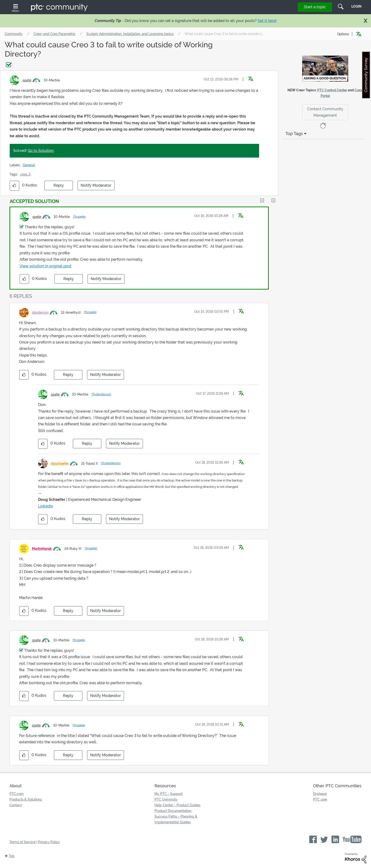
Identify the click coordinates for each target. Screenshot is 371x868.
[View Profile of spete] (27, 80)
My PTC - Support (169, 794)
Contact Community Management (325, 112)
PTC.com (17, 794)
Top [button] (12, 856)
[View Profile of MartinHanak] (42, 549)
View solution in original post (46, 266)
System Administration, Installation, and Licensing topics (130, 34)
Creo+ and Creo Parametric (55, 34)
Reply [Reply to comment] (69, 279)
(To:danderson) (101, 394)
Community (14, 34)
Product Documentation (173, 811)
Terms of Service (22, 842)
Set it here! (267, 21)
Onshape (320, 794)
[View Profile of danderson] (40, 313)
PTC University (166, 799)
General (29, 165)
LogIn (356, 6)
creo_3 (25, 174)
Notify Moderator (96, 185)
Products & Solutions (26, 799)
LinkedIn (46, 506)
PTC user (320, 799)
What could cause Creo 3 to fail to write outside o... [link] (224, 34)
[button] (243, 79)
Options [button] (343, 34)
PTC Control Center (332, 90)
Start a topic (315, 7)
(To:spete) (79, 217)
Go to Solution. (41, 151)
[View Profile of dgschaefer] (60, 463)
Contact (16, 805)
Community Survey (366, 75)
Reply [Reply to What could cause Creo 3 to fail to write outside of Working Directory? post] (59, 185)
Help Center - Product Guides (177, 805)
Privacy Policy (49, 842)
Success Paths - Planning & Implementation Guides (176, 819)
